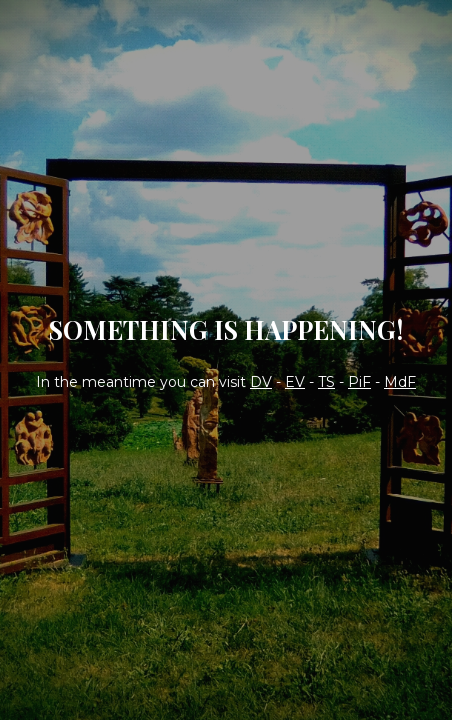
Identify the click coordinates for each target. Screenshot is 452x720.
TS (326, 382)
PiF (359, 382)
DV (261, 382)
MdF (400, 382)
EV (295, 382)
